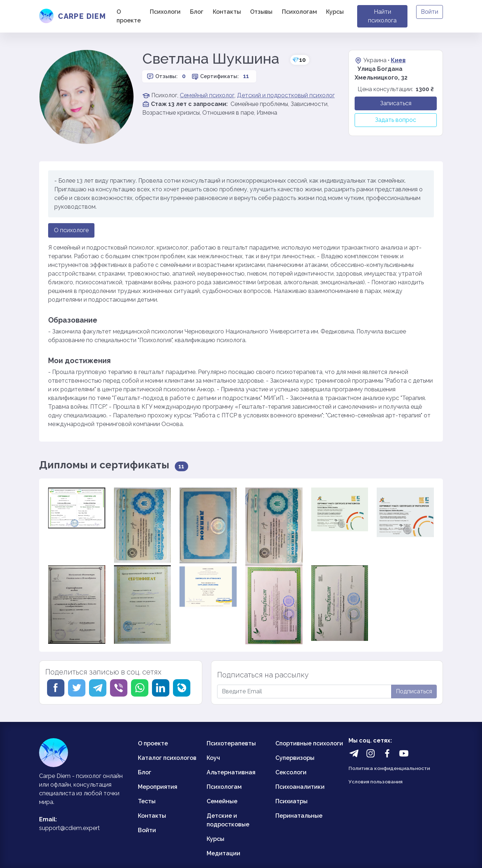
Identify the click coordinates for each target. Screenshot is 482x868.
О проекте (129, 16)
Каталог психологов (167, 758)
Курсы (335, 12)
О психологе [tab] (71, 230)
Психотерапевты (231, 743)
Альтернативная (231, 772)
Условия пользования (375, 782)
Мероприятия (158, 787)
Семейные (222, 801)
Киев (398, 60)
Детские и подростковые (228, 820)
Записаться (396, 103)
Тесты (147, 801)
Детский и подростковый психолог (286, 95)
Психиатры (291, 801)
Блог (197, 12)
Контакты (227, 12)
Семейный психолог (207, 95)
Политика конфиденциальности (389, 768)
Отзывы (261, 12)
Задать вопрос (396, 120)
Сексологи (291, 772)
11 (246, 76)
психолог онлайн (99, 776)
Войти (430, 12)
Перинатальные (299, 816)
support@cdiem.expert (69, 828)
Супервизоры (295, 758)
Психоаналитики (300, 787)
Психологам (299, 12)
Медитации (223, 853)
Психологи (165, 12)
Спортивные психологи (309, 743)
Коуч (213, 758)
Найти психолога (382, 16)
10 (299, 60)
